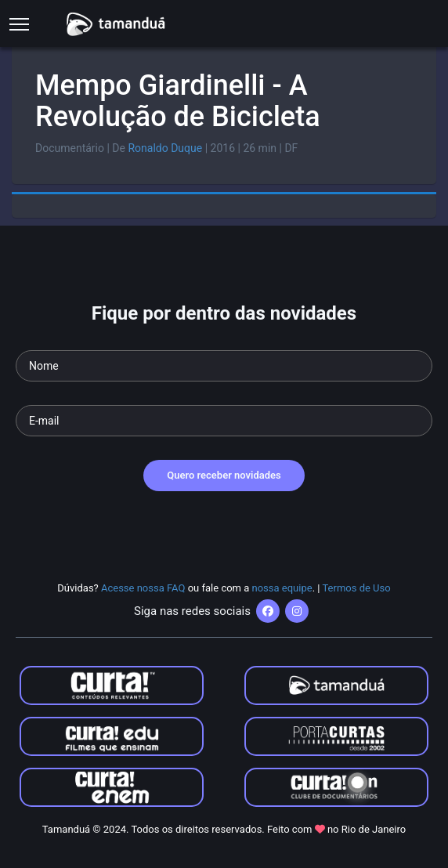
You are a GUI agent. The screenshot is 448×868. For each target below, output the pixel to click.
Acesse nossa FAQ (143, 588)
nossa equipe (282, 588)
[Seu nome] (224, 366)
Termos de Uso (356, 588)
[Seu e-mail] (224, 421)
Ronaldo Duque (165, 148)
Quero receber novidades (224, 475)
